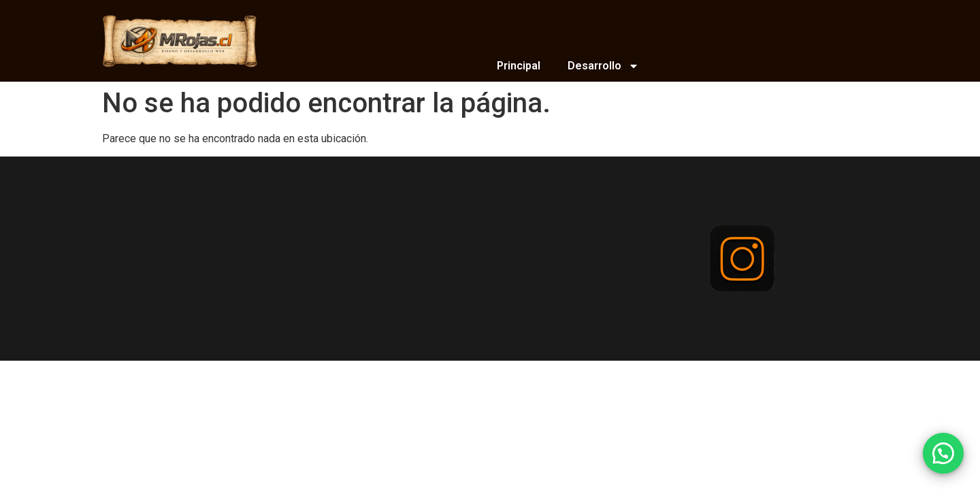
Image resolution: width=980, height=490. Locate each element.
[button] (943, 453)
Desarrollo (603, 66)
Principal (519, 66)
